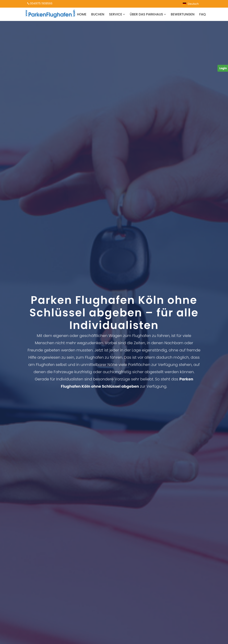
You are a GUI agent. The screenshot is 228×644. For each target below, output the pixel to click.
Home (82, 14)
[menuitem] (191, 4)
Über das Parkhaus (148, 14)
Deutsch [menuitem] (193, 4)
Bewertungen (183, 14)
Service (117, 14)
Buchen (98, 14)
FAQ (202, 14)
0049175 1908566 (40, 3)
